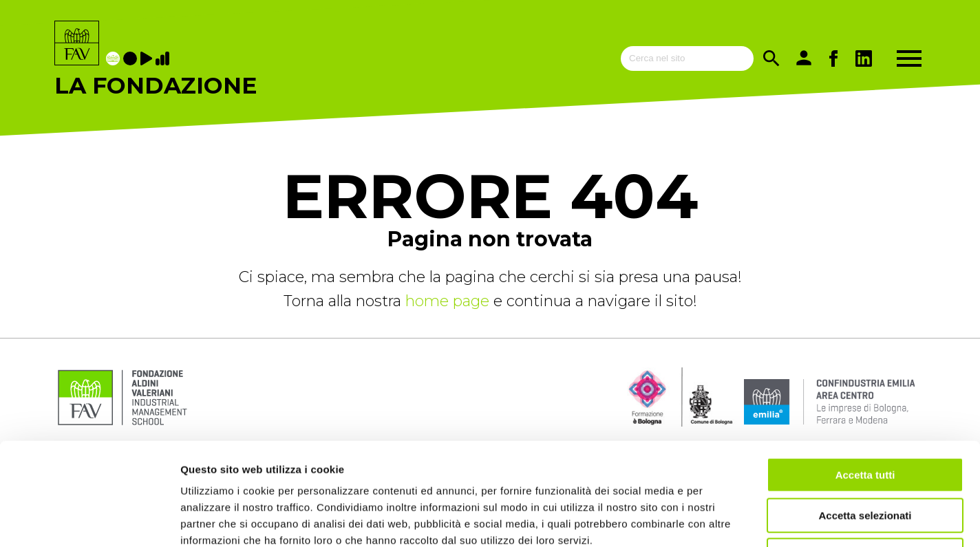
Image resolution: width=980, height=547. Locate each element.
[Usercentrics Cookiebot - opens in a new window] (89, 520)
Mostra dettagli (724, 520)
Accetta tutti (865, 379)
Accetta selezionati (865, 419)
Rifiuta (865, 459)
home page (449, 301)
